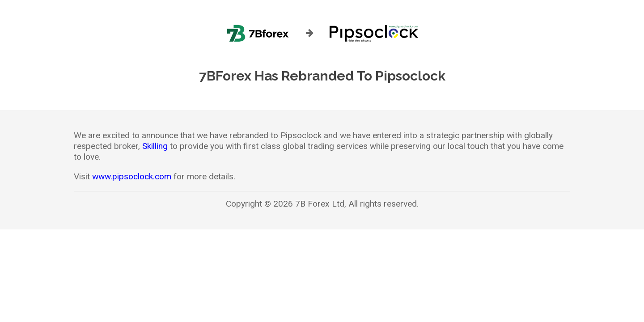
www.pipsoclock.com (132, 176)
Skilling (155, 146)
